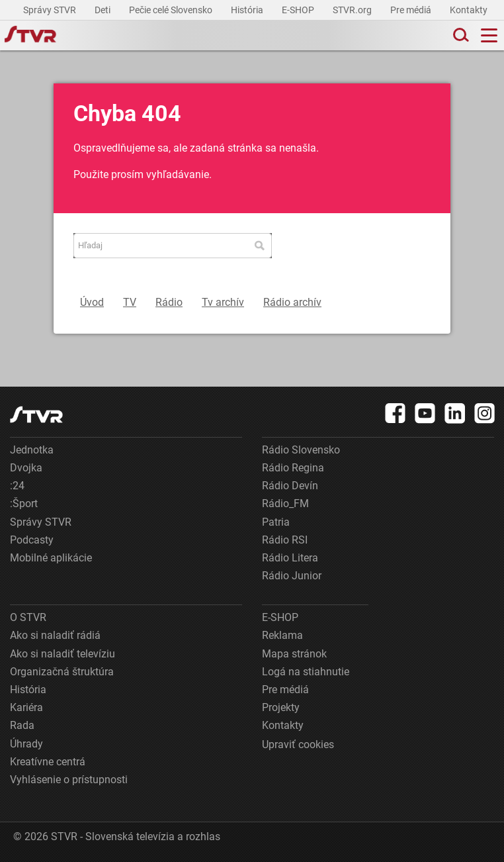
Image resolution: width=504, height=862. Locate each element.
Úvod (92, 302)
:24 (17, 486)
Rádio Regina (293, 468)
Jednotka (32, 450)
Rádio (169, 302)
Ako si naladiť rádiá (55, 635)
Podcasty (32, 540)
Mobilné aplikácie (51, 558)
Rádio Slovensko (301, 450)
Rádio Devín (290, 486)
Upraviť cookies (298, 744)
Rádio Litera (290, 558)
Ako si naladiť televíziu (63, 654)
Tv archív (223, 302)
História (248, 10)
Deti (104, 10)
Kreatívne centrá (48, 762)
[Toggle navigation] (489, 35)
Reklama (282, 635)
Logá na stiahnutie (306, 672)
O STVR (28, 617)
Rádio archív (292, 302)
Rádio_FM (285, 503)
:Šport (24, 503)
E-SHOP (299, 10)
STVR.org (353, 10)
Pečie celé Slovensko (172, 10)
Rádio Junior (292, 576)
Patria (276, 522)
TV (130, 302)
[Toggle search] (460, 35)
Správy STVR (51, 10)
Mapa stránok (294, 654)
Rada (22, 725)
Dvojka (26, 468)
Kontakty (469, 10)
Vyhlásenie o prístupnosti (69, 780)
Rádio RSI (285, 540)
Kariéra (26, 707)
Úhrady (26, 744)
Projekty (281, 707)
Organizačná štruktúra (62, 672)
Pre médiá (412, 10)
